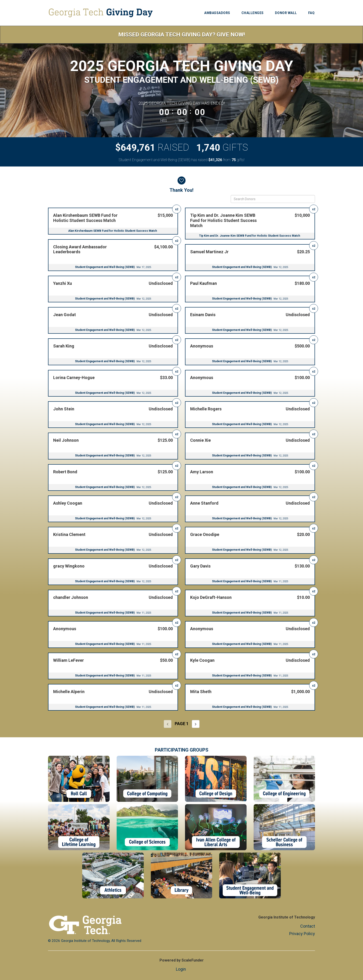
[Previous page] (168, 724)
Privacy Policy (302, 934)
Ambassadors (217, 13)
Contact (308, 926)
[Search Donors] (273, 199)
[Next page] (196, 724)
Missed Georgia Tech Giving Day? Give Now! (182, 35)
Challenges (253, 13)
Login (181, 969)
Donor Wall (286, 13)
